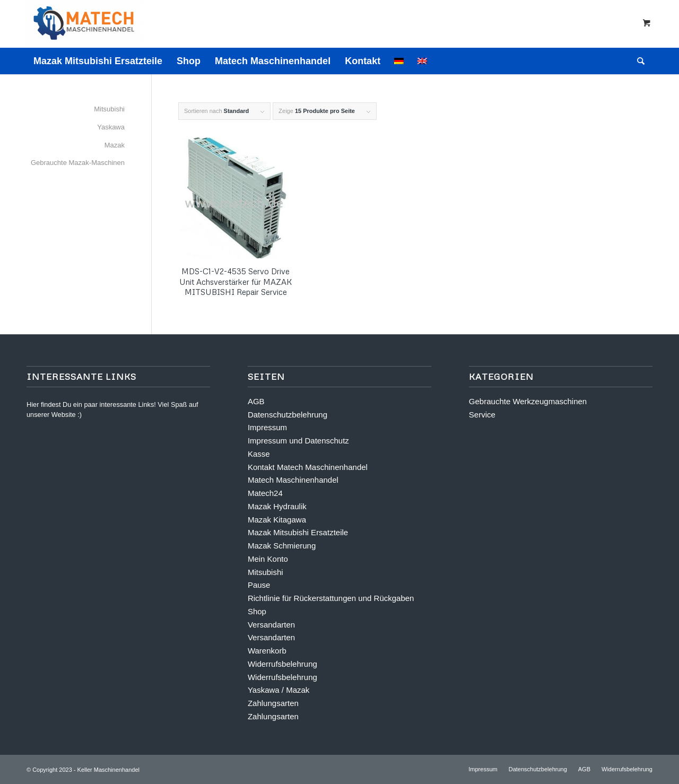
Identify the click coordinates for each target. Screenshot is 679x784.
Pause (259, 585)
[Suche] (637, 61)
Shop (257, 611)
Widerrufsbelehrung (282, 664)
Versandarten (271, 625)
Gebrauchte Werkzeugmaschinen (528, 401)
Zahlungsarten (273, 703)
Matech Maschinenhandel (293, 480)
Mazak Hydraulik (277, 506)
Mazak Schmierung (282, 546)
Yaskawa (111, 127)
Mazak (115, 145)
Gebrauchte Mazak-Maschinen (78, 163)
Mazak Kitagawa (277, 520)
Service (482, 415)
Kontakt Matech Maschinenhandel (308, 467)
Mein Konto (268, 559)
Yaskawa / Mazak (278, 690)
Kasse (259, 454)
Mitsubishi (109, 109)
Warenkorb (267, 651)
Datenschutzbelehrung (288, 415)
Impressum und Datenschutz (298, 441)
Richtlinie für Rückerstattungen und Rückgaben (331, 598)
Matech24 (265, 493)
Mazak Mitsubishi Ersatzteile (298, 532)
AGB (256, 401)
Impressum (267, 427)
